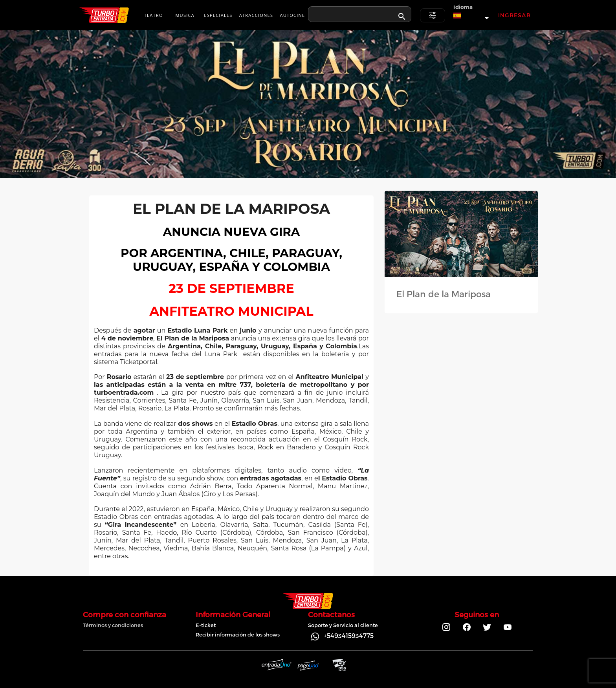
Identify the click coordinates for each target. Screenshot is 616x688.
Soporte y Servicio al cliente (343, 625)
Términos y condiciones (113, 625)
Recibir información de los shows (238, 635)
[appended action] (402, 17)
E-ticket (206, 625)
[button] (472, 16)
